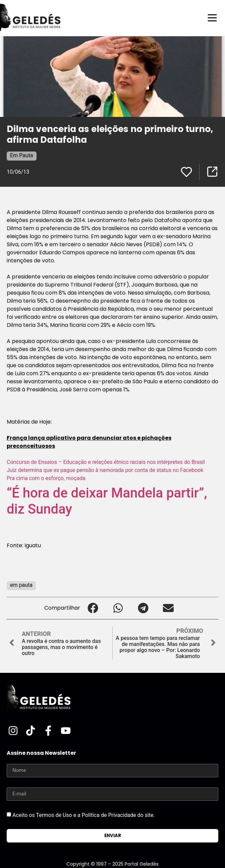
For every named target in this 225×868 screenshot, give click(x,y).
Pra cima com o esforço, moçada (46, 478)
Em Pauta (22, 155)
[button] (93, 608)
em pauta (21, 585)
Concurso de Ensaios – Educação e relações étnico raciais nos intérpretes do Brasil (106, 462)
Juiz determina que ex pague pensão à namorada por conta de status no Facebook (105, 470)
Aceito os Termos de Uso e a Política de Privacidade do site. (84, 815)
